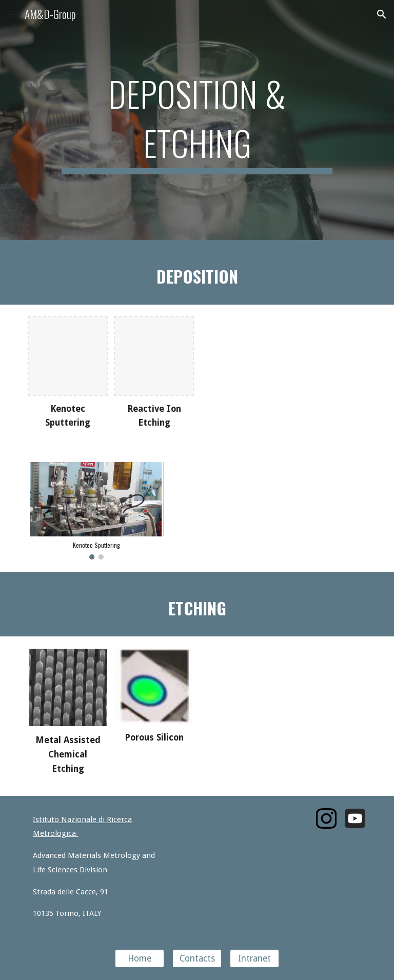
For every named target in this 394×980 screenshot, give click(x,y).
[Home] (139, 959)
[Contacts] (197, 959)
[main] (197, 120)
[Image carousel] (96, 511)
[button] (12, 14)
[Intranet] (254, 959)
